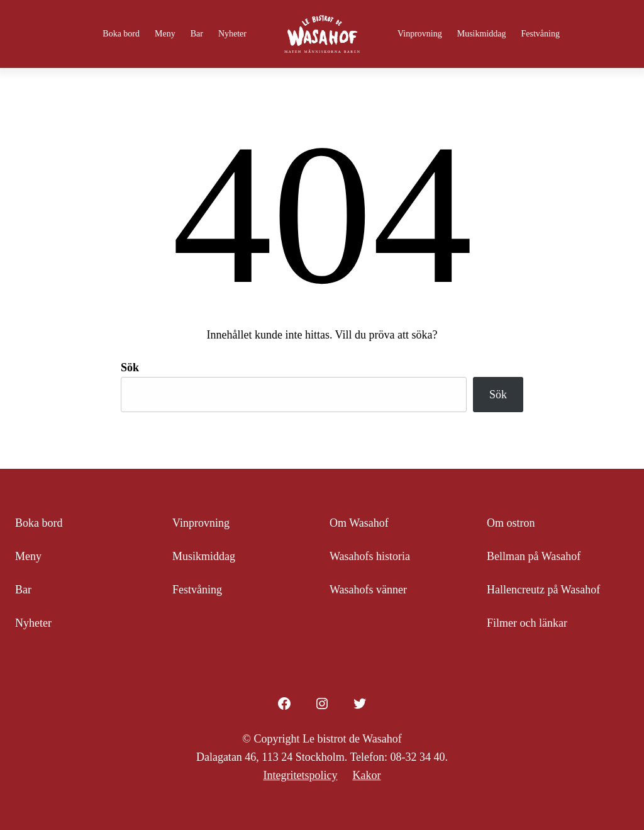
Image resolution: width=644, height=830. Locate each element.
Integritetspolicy (301, 775)
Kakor (366, 775)
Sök (130, 367)
